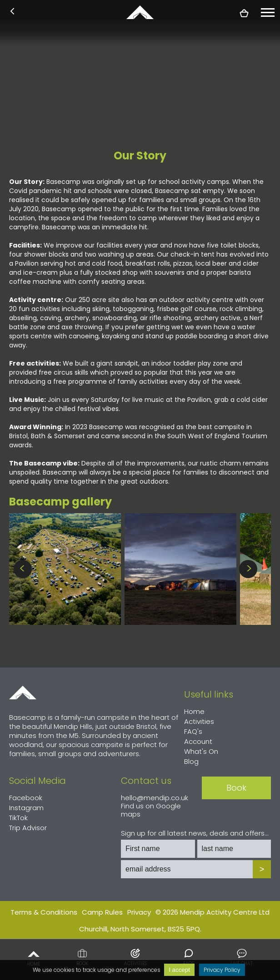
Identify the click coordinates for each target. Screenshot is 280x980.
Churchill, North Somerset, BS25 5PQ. (140, 929)
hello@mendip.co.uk (155, 798)
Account (198, 741)
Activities (135, 957)
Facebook (26, 798)
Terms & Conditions (44, 912)
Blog (191, 761)
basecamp (140, 12)
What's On (201, 751)
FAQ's (193, 731)
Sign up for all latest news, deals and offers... (195, 833)
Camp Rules (102, 912)
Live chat (242, 957)
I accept (179, 970)
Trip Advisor (28, 828)
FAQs (189, 957)
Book (82, 957)
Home (34, 957)
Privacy (139, 912)
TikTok (18, 818)
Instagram (26, 808)
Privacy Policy (222, 970)
